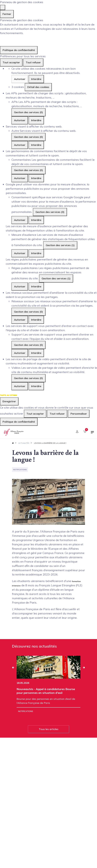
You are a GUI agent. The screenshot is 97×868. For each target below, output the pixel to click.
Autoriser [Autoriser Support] (20, 353)
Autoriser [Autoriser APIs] (20, 120)
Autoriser (20, 79)
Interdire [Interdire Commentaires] (36, 178)
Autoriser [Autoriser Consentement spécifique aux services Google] (20, 220)
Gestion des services (28, 112)
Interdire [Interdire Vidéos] (36, 386)
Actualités (24, 443)
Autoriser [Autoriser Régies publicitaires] (20, 286)
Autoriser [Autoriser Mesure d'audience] (20, 253)
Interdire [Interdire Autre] (36, 145)
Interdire (36, 79)
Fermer (7, 14)
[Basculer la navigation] (92, 433)
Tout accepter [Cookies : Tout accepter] (11, 62)
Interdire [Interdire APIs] (36, 120)
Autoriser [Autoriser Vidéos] (20, 386)
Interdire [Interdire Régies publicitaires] (36, 286)
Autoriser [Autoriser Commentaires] (20, 178)
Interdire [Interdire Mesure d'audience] (36, 253)
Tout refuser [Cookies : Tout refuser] (33, 62)
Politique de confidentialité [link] (19, 50)
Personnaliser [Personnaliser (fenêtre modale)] (79, 414)
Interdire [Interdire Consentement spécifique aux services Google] (36, 220)
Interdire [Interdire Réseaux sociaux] (36, 320)
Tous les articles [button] (49, 729)
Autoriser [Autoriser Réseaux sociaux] (20, 320)
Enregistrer (9, 401)
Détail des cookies (38, 87)
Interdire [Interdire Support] (36, 353)
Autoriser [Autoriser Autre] (20, 145)
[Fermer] (3, 7)
